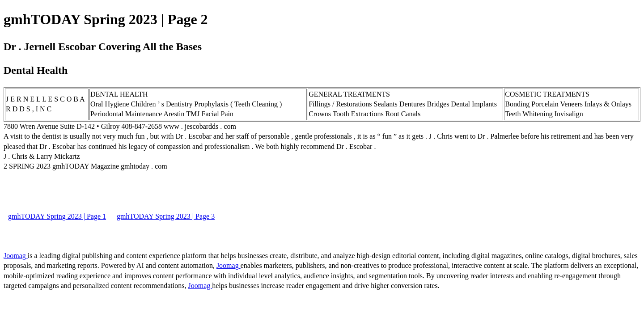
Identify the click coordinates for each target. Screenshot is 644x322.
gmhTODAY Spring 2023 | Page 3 (166, 216)
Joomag (16, 256)
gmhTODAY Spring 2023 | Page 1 (57, 216)
